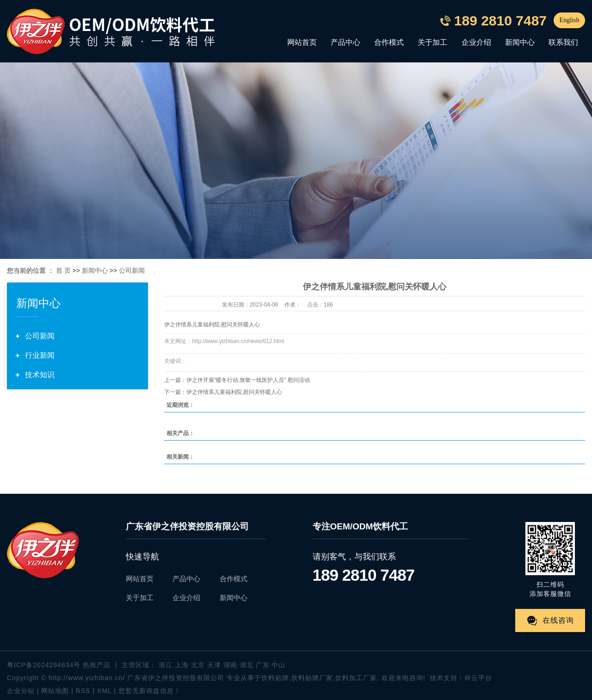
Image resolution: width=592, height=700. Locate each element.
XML (104, 691)
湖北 (247, 665)
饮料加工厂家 (356, 678)
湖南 (230, 665)
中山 (278, 665)
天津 (214, 665)
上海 (182, 665)
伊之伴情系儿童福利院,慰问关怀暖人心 (234, 392)
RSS (83, 691)
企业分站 (21, 691)
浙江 (166, 665)
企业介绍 (476, 42)
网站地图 (56, 691)
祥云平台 (478, 678)
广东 (263, 665)
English (570, 20)
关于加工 (432, 42)
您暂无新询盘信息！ (150, 691)
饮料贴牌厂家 (312, 678)
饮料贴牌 (275, 678)
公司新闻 (132, 270)
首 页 (63, 270)
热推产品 (97, 665)
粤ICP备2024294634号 (44, 665)
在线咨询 (558, 620)
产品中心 (345, 42)
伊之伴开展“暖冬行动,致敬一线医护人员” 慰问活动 (248, 380)
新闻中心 (520, 42)
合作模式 (389, 42)
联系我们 (563, 42)
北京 (198, 665)
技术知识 (40, 375)
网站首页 (302, 42)
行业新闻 (40, 355)
